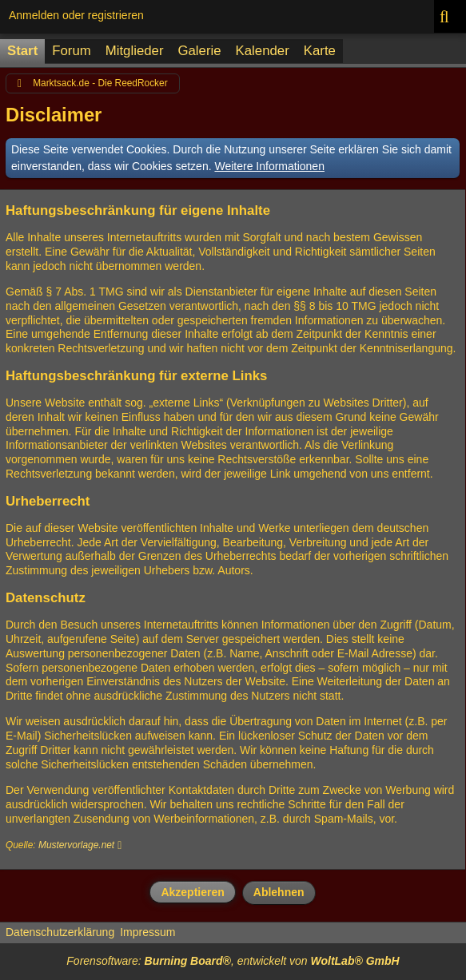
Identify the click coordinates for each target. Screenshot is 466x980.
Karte (320, 51)
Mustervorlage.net (76, 845)
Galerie (199, 51)
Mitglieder (135, 51)
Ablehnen (279, 892)
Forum (71, 51)
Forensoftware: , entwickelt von (233, 961)
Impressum (147, 932)
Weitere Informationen (269, 166)
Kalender (263, 51)
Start (22, 51)
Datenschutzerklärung (60, 932)
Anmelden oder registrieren (76, 15)
